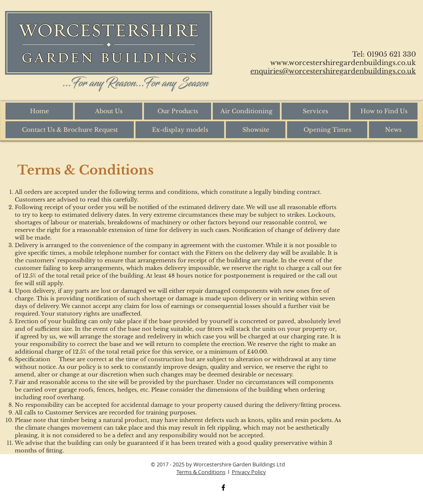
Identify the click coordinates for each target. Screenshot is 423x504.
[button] (178, 111)
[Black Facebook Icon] (223, 488)
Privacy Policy (249, 472)
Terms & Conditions (201, 472)
